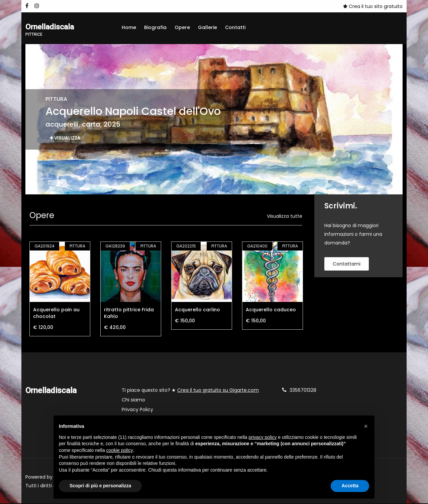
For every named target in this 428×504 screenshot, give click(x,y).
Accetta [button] (350, 486)
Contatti (235, 27)
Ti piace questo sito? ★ (190, 391)
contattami (347, 265)
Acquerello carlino (197, 310)
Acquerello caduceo (271, 310)
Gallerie (207, 27)
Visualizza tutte (285, 217)
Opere (182, 27)
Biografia (155, 27)
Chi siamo (133, 400)
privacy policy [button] (262, 437)
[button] (366, 426)
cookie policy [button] (120, 450)
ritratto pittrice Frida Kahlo (129, 314)
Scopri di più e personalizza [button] (100, 486)
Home (129, 27)
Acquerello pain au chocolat (56, 314)
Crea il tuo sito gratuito (373, 6)
